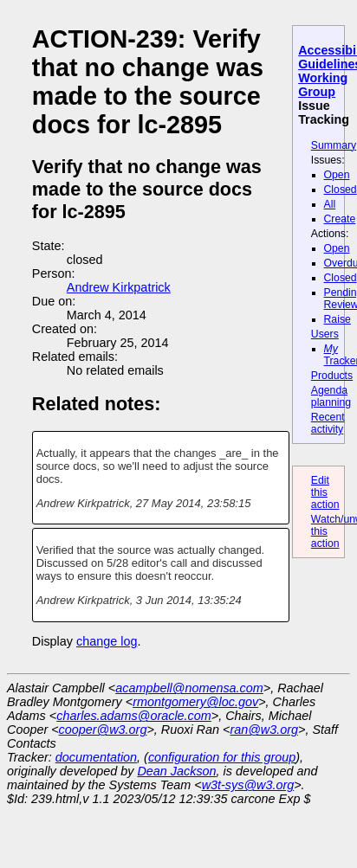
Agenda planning (331, 396)
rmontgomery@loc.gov (195, 702)
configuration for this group (222, 757)
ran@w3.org (264, 730)
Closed (341, 190)
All (330, 204)
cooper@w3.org (103, 730)
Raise (338, 319)
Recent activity (328, 423)
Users (325, 334)
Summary (334, 145)
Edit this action (325, 492)
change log (107, 641)
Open (337, 175)
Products (332, 376)
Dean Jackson (176, 771)
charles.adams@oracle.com (134, 716)
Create (340, 219)
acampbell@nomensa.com (189, 688)
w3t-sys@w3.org (248, 785)
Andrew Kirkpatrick (119, 287)
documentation (96, 757)
